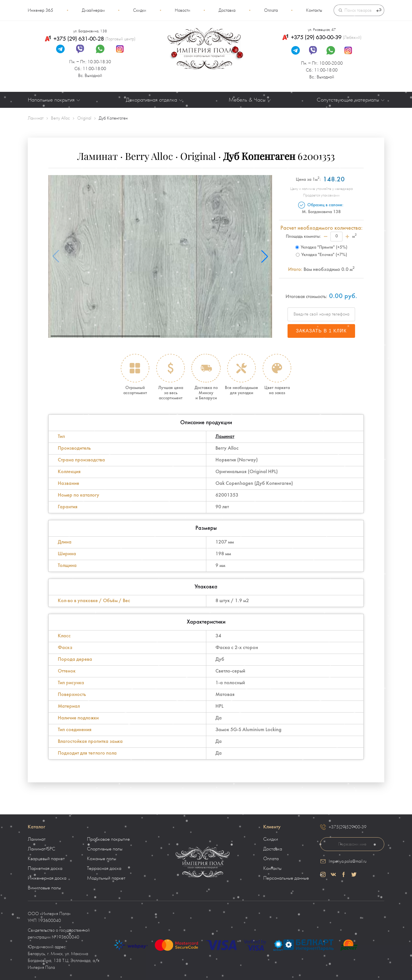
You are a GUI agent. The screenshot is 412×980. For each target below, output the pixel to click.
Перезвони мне (352, 844)
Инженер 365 (40, 10)
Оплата (271, 10)
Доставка (227, 10)
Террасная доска (104, 868)
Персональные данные (286, 878)
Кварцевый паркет (46, 859)
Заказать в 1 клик (321, 331)
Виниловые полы (44, 888)
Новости (183, 10)
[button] (265, 256)
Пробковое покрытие (108, 839)
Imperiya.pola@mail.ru (348, 861)
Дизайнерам (93, 10)
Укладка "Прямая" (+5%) (321, 247)
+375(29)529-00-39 (348, 827)
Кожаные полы (102, 859)
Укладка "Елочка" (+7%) (321, 255)
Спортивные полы (105, 849)
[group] (160, 256)
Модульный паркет (106, 878)
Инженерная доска (47, 878)
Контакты (314, 10)
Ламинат (225, 437)
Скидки (140, 10)
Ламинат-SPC (41, 849)
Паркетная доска (45, 868)
